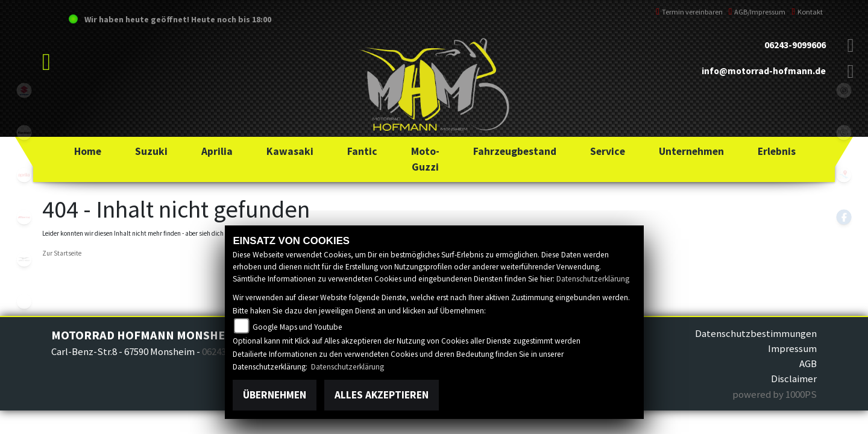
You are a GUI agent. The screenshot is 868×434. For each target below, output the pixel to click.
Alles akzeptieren (382, 395)
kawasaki (24, 133)
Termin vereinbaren (689, 12)
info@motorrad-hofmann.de (764, 71)
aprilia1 (24, 175)
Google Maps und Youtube (297, 327)
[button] (151, 151)
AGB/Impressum (757, 12)
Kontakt (807, 12)
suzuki (24, 90)
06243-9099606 (795, 45)
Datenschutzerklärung (593, 279)
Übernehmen (275, 395)
